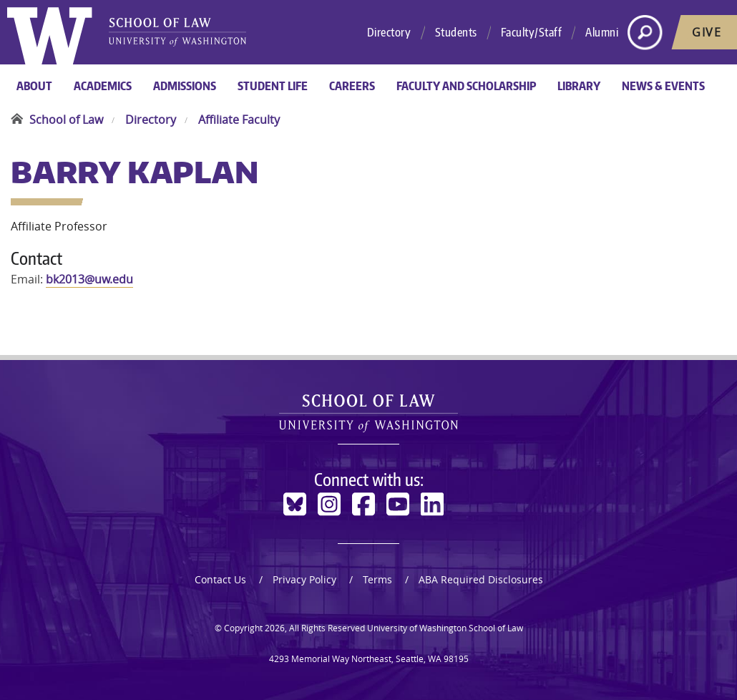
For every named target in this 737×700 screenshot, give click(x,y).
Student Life (273, 86)
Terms (377, 579)
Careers (352, 86)
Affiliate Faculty (239, 120)
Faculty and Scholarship (466, 86)
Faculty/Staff (532, 32)
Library (579, 86)
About (34, 86)
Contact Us (220, 579)
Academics (103, 86)
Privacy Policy (304, 579)
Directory (389, 32)
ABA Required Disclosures (481, 579)
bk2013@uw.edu (89, 279)
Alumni (602, 32)
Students (456, 32)
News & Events (663, 86)
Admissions (185, 86)
